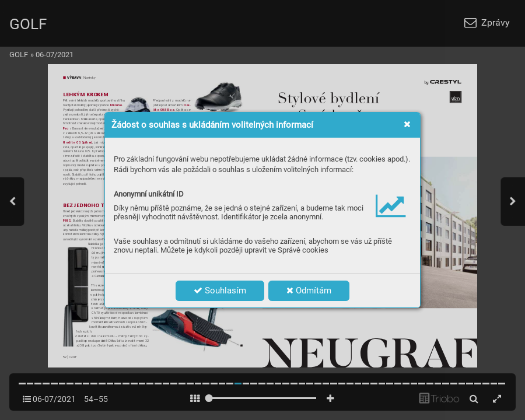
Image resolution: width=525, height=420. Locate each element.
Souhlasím (220, 290)
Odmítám (309, 290)
